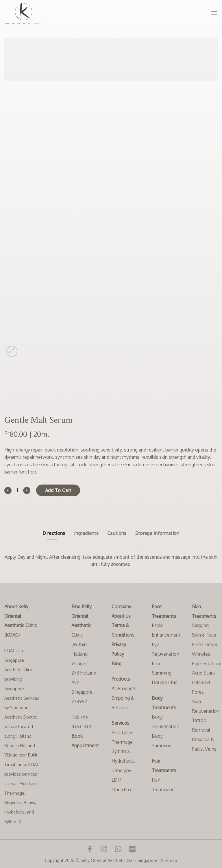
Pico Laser (122, 732)
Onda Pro (121, 790)
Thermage (122, 742)
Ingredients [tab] (86, 533)
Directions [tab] (54, 533)
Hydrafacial (123, 761)
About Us (121, 616)
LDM (116, 780)
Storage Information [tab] (157, 533)
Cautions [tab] (117, 533)
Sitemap (169, 860)
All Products (124, 688)
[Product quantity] (17, 490)
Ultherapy (121, 770)
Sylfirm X (121, 751)
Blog (116, 664)
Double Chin (165, 682)
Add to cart (58, 490)
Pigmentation (206, 664)
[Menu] (214, 13)
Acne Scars (203, 673)
